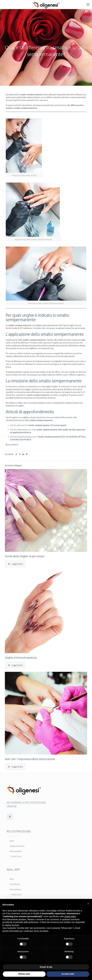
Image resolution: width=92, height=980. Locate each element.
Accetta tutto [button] (68, 974)
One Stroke (15, 884)
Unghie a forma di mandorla (21, 658)
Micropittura (15, 889)
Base (12, 841)
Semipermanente (17, 846)
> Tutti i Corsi (16, 856)
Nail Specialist (16, 851)
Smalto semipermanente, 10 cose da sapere (47, 425)
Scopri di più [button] (46, 967)
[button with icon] (10, 817)
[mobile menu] (88, 4)
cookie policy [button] (70, 916)
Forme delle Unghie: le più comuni (25, 556)
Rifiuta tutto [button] (24, 974)
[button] (88, 904)
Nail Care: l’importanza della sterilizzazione (30, 759)
